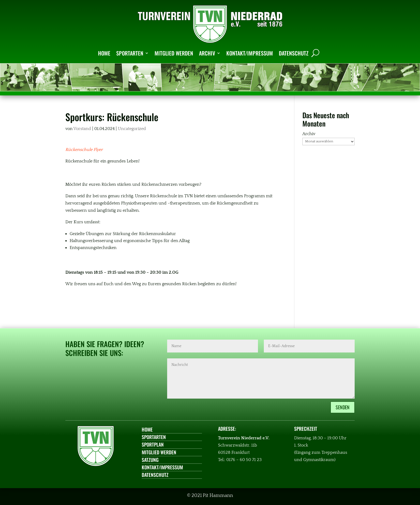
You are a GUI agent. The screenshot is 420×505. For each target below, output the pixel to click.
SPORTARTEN (130, 53)
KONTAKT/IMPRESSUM (250, 53)
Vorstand (82, 129)
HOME (104, 53)
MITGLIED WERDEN (174, 53)
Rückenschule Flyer (84, 150)
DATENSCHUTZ (294, 53)
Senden (343, 407)
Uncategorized (132, 129)
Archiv (309, 134)
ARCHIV (207, 53)
